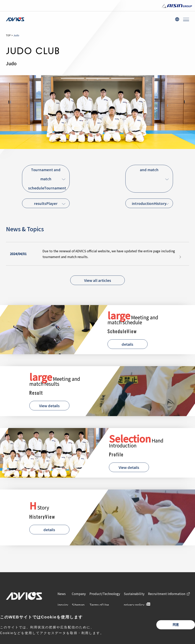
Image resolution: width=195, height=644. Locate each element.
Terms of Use (99, 605)
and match (149, 170)
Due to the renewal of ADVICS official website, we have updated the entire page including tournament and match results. (109, 254)
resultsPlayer (46, 203)
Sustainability (134, 594)
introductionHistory (149, 203)
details (127, 344)
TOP (8, 35)
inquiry (63, 605)
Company (79, 594)
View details (49, 406)
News (62, 594)
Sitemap (78, 605)
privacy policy (134, 605)
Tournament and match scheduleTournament (47, 179)
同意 (176, 625)
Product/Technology (105, 594)
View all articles (98, 280)
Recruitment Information (167, 594)
